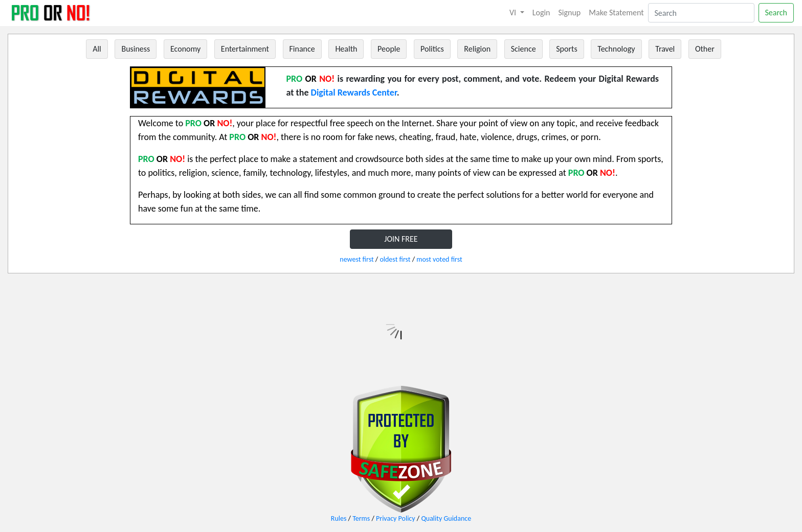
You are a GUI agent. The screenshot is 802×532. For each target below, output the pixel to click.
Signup (570, 13)
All (97, 49)
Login (541, 13)
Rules (339, 518)
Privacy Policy (396, 518)
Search (776, 13)
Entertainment (245, 49)
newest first (357, 259)
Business (136, 49)
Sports (566, 49)
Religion (477, 49)
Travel (665, 49)
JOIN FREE (401, 239)
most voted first (439, 259)
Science (523, 49)
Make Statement (616, 13)
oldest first (395, 259)
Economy (185, 49)
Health (346, 49)
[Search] (701, 13)
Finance (302, 49)
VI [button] (514, 13)
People (389, 49)
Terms (361, 518)
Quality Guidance (446, 518)
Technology (616, 49)
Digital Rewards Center (354, 92)
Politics (432, 49)
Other (705, 49)
